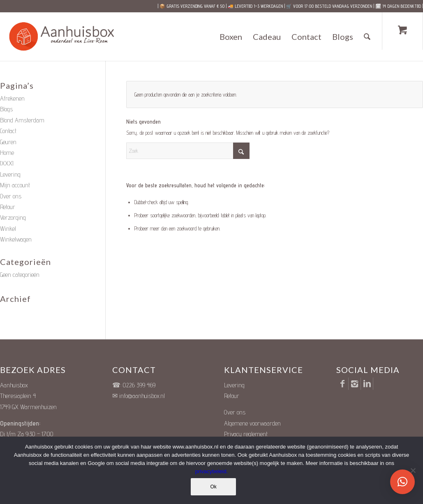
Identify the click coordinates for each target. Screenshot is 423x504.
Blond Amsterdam (22, 120)
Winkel (8, 229)
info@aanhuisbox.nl (142, 396)
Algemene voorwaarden (252, 423)
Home (7, 153)
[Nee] (413, 470)
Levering (10, 174)
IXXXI (7, 163)
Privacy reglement (246, 434)
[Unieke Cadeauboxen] (69, 37)
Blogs (6, 109)
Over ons (11, 196)
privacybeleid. (212, 471)
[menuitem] (231, 37)
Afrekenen (12, 98)
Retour (8, 207)
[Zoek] (368, 37)
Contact (8, 131)
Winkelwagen (16, 239)
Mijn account (15, 185)
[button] (402, 482)
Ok (214, 487)
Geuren (8, 142)
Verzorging (13, 217)
